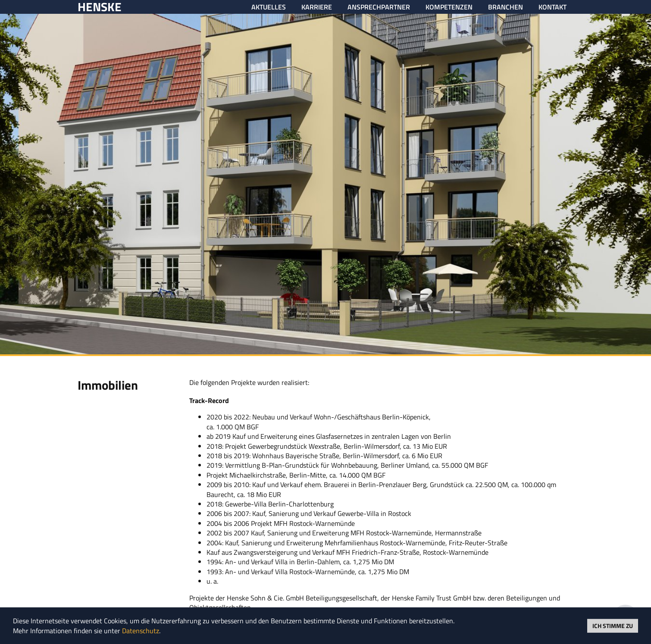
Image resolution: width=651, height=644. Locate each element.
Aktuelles (269, 7)
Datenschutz (141, 631)
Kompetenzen (449, 7)
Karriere (317, 7)
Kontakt (552, 7)
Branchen (505, 7)
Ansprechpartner (379, 7)
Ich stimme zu (613, 625)
